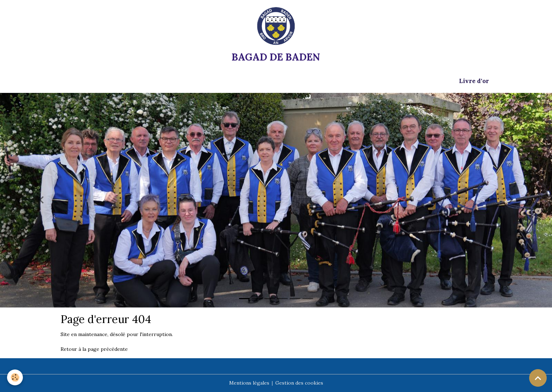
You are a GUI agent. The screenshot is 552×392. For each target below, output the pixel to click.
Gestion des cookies (299, 383)
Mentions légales (249, 383)
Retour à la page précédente (94, 349)
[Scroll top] (538, 378)
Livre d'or (474, 81)
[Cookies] (15, 377)
